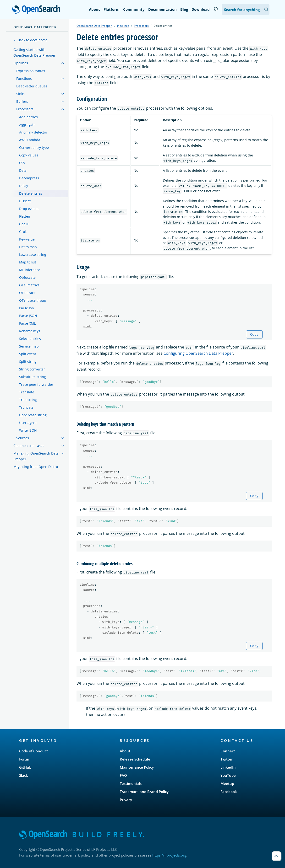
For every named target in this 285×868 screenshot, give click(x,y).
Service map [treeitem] (29, 346)
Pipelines (123, 26)
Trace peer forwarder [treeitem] (36, 384)
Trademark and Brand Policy (144, 792)
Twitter (227, 759)
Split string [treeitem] (28, 362)
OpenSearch (37, 10)
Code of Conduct (33, 751)
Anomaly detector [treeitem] (33, 132)
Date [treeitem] (23, 170)
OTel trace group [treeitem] (33, 300)
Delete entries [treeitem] (31, 193)
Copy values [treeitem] (29, 155)
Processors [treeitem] (25, 109)
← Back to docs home (30, 40)
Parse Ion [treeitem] (27, 308)
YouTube (228, 775)
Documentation (162, 9)
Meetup (227, 783)
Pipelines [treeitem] (21, 63)
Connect (228, 751)
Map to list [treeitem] (28, 262)
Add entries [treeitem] (28, 117)
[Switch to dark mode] (216, 9)
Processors (141, 26)
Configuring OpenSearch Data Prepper (198, 353)
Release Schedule (135, 759)
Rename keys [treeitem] (30, 331)
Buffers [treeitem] (22, 101)
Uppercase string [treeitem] (33, 415)
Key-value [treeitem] (27, 239)
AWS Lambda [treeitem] (30, 140)
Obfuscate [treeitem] (27, 277)
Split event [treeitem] (28, 354)
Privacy (126, 800)
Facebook (229, 792)
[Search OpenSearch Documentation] (246, 9)
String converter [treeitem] (32, 369)
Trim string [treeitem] (28, 400)
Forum (25, 759)
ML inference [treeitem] (30, 270)
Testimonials (131, 783)
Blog (184, 9)
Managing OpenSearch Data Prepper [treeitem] (36, 456)
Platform (112, 9)
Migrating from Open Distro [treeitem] (36, 467)
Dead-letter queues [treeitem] (32, 86)
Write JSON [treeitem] (28, 430)
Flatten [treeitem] (25, 216)
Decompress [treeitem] (29, 178)
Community (134, 9)
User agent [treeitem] (28, 423)
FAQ (123, 775)
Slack (24, 775)
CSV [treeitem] (22, 163)
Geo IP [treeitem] (24, 224)
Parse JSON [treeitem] (28, 316)
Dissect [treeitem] (25, 201)
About (94, 9)
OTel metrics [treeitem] (29, 285)
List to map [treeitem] (28, 247)
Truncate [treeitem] (26, 407)
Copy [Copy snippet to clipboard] (254, 334)
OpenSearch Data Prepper (35, 27)
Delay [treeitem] (24, 186)
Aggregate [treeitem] (27, 125)
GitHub (25, 767)
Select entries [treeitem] (30, 339)
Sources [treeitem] (23, 438)
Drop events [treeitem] (29, 209)
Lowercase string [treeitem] (33, 255)
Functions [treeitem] (24, 78)
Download (201, 9)
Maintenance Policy (137, 767)
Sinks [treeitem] (20, 94)
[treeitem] (63, 63)
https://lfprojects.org (169, 855)
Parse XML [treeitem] (27, 323)
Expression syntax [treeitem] (31, 71)
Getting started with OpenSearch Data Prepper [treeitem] (34, 52)
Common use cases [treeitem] (29, 446)
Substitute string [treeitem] (33, 377)
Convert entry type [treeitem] (34, 147)
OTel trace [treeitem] (27, 293)
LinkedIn (228, 767)
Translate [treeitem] (27, 392)
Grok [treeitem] (23, 232)
